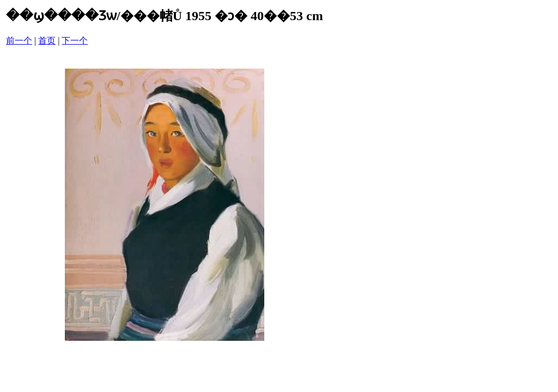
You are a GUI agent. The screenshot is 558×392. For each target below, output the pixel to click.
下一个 (75, 41)
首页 (47, 41)
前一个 (19, 41)
